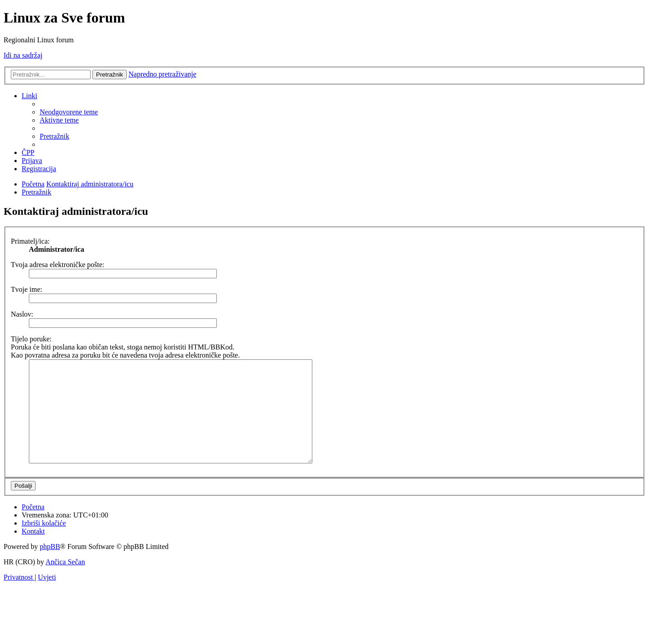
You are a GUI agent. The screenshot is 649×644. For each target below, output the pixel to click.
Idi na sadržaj (23, 55)
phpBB (50, 567)
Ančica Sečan (65, 582)
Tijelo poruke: (31, 339)
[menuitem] (69, 112)
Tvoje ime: (27, 289)
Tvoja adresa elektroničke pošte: (57, 265)
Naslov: (22, 314)
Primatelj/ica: (30, 241)
